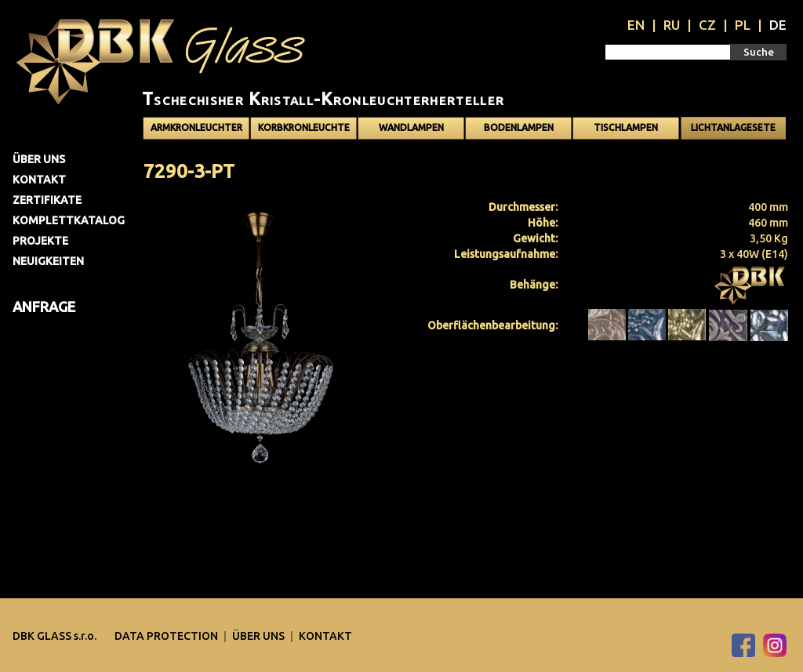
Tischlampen (626, 127)
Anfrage (44, 307)
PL (743, 25)
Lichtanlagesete (733, 127)
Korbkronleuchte (304, 127)
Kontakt (39, 180)
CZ (707, 25)
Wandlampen (411, 127)
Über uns (39, 159)
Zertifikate (47, 200)
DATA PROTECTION (167, 636)
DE (778, 25)
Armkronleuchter (196, 127)
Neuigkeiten (48, 261)
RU (672, 25)
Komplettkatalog (69, 220)
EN (636, 25)
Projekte (40, 241)
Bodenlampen (519, 127)
